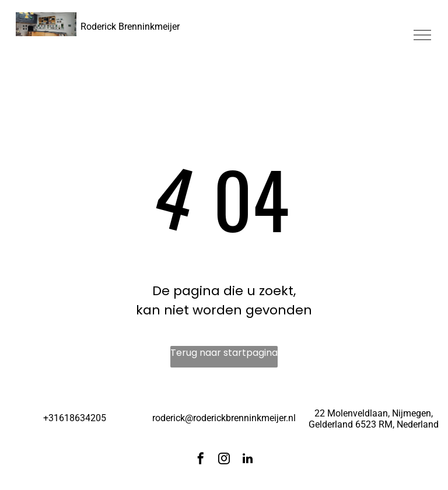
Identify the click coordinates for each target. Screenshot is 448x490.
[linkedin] (247, 460)
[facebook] (201, 460)
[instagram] (224, 460)
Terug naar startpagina (224, 353)
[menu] (422, 35)
